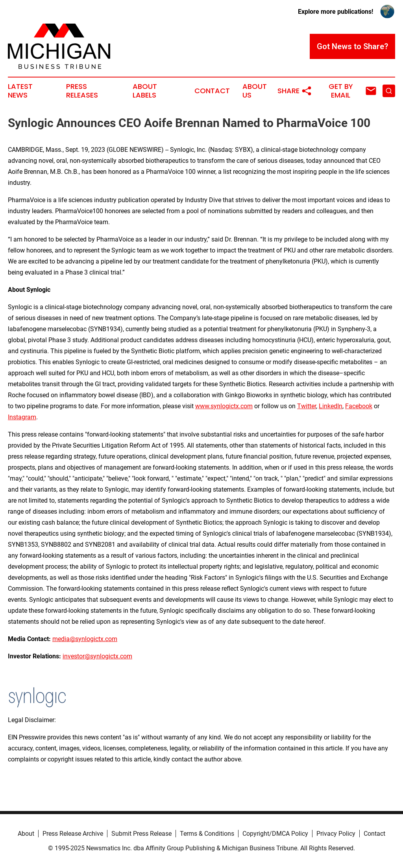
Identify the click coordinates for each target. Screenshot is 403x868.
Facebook (359, 406)
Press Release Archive (73, 834)
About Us (255, 91)
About (26, 834)
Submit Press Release (141, 834)
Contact (212, 91)
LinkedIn (331, 406)
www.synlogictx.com (224, 406)
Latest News (20, 91)
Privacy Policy (336, 834)
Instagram (22, 417)
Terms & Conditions (207, 834)
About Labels (145, 91)
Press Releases (82, 91)
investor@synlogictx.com (97, 656)
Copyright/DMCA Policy (275, 834)
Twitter (307, 406)
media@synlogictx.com (85, 639)
